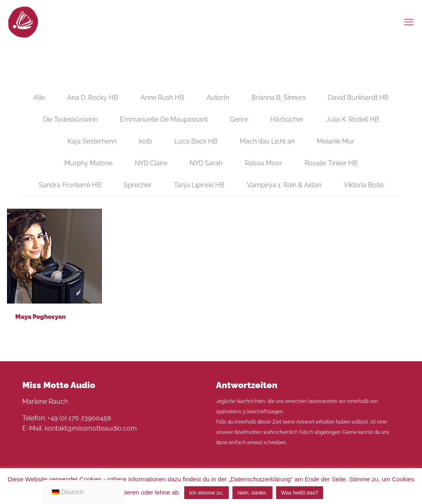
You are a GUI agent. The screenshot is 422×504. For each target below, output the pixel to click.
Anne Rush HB (162, 98)
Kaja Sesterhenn (92, 141)
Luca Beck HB (196, 141)
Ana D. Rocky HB (93, 98)
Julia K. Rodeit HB (353, 119)
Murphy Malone (88, 163)
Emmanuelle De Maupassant (164, 119)
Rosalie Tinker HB (331, 163)
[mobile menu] (409, 22)
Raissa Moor (264, 163)
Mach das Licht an (267, 141)
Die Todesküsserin (70, 119)
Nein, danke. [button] (252, 493)
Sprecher (138, 185)
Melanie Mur (336, 141)
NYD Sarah (206, 163)
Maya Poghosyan (40, 317)
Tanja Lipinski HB (199, 185)
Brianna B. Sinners (279, 98)
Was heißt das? (300, 493)
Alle (39, 98)
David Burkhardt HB (358, 98)
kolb (145, 141)
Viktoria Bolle (364, 185)
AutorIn (218, 98)
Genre (239, 119)
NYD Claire (151, 163)
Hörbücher (287, 119)
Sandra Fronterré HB (70, 185)
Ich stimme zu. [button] (206, 493)
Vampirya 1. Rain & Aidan (284, 185)
